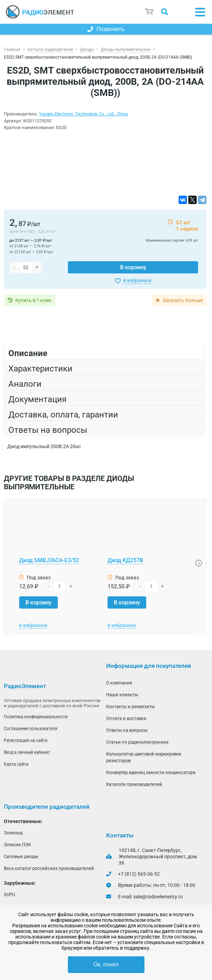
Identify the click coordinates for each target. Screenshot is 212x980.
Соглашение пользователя (31, 729)
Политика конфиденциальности (36, 717)
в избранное (137, 280)
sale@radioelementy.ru (158, 897)
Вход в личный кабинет (27, 752)
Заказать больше (183, 300)
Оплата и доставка (126, 718)
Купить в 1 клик (33, 300)
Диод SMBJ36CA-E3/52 (49, 560)
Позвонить (106, 29)
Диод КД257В (125, 560)
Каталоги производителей (134, 784)
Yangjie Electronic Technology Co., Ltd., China (83, 114)
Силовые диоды (21, 856)
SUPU (9, 894)
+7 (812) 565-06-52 (139, 874)
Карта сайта (16, 764)
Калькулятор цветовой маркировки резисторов (144, 757)
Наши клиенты (122, 695)
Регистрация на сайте (26, 740)
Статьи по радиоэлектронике (137, 742)
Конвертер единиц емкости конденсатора (151, 772)
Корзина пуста (149, 12)
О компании (119, 683)
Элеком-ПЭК (17, 845)
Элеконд (13, 833)
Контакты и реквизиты (131, 706)
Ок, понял (106, 964)
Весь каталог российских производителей (49, 868)
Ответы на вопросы (127, 730)
